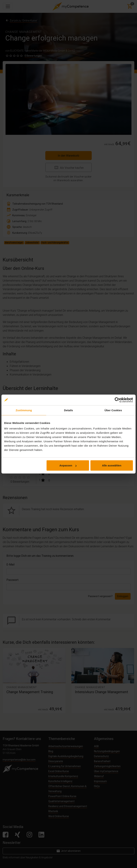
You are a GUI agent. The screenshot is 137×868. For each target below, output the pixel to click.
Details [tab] (68, 410)
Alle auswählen (112, 465)
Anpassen (68, 465)
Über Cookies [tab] (113, 410)
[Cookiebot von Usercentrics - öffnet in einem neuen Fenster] (117, 400)
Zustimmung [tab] (24, 410)
